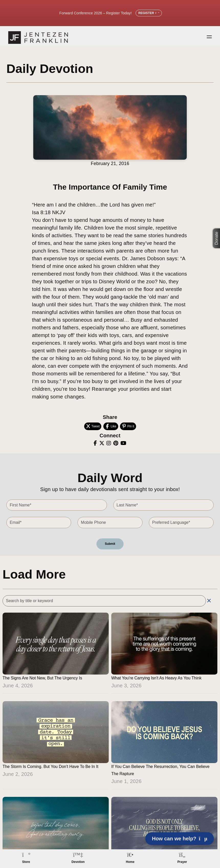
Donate (217, 238)
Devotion (78, 862)
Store (26, 862)
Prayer (182, 862)
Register (149, 13)
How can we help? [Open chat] (180, 839)
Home (130, 862)
